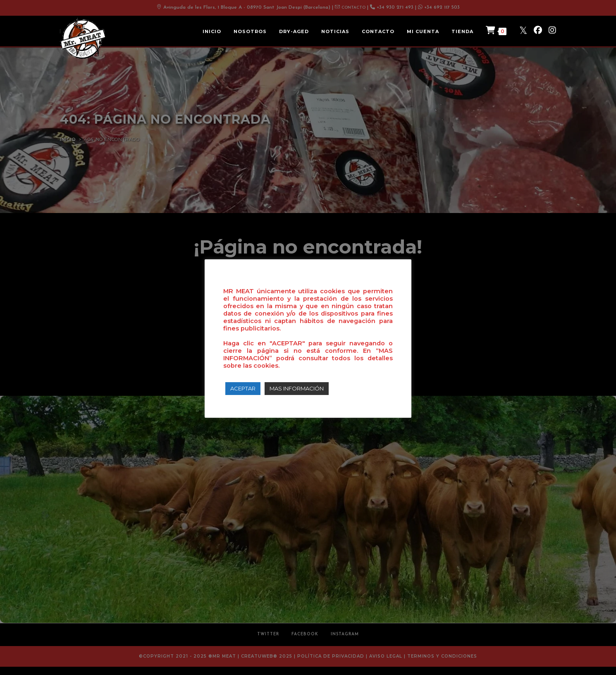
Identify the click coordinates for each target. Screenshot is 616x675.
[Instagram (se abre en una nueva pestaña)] (552, 30)
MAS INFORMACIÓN (297, 388)
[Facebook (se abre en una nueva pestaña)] (538, 30)
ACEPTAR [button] (243, 388)
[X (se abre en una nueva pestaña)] (523, 30)
